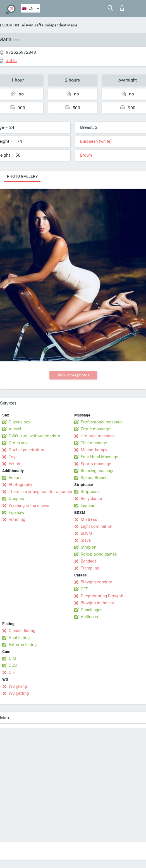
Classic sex (19, 422)
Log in (122, 8)
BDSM (86, 533)
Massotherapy (94, 450)
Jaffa (39, 25)
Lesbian (88, 505)
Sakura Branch (94, 478)
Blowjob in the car (97, 603)
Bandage (89, 561)
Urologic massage (98, 436)
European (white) (96, 141)
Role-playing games (99, 554)
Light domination (96, 526)
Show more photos (73, 375)
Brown (86, 155)
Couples (16, 499)
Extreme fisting (23, 645)
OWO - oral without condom (34, 436)
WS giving (18, 686)
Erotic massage (95, 429)
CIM (12, 659)
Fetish (14, 464)
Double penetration (26, 450)
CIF (12, 672)
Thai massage (94, 443)
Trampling (90, 568)
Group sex (18, 443)
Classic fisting (22, 631)
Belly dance (91, 499)
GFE (84, 589)
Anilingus (89, 617)
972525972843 (21, 52)
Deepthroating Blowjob (102, 596)
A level (15, 429)
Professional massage (102, 422)
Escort (15, 478)
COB (13, 665)
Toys (13, 457)
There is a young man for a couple (40, 492)
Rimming (17, 519)
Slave (86, 540)
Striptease (90, 492)
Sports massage (96, 464)
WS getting (19, 693)
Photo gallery (22, 176)
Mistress (89, 519)
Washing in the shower (30, 505)
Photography (20, 485)
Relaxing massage (98, 471)
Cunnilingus (92, 610)
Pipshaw (16, 512)
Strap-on (88, 547)
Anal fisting (19, 638)
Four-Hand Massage (99, 457)
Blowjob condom (96, 582)
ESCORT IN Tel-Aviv (16, 25)
